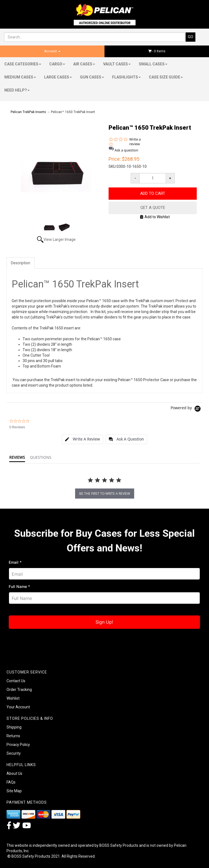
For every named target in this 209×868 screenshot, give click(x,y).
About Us (14, 773)
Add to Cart (153, 193)
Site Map (14, 791)
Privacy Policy (18, 745)
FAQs (11, 782)
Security (14, 753)
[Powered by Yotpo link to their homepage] (187, 409)
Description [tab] (21, 263)
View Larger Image (60, 239)
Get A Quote (153, 208)
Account (52, 51)
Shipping (14, 727)
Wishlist (13, 698)
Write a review (135, 142)
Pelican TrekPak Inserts (28, 112)
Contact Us (16, 681)
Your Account (18, 707)
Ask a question (126, 150)
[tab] (82, 439)
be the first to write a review (105, 494)
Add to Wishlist (155, 217)
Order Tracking (19, 690)
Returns (13, 736)
